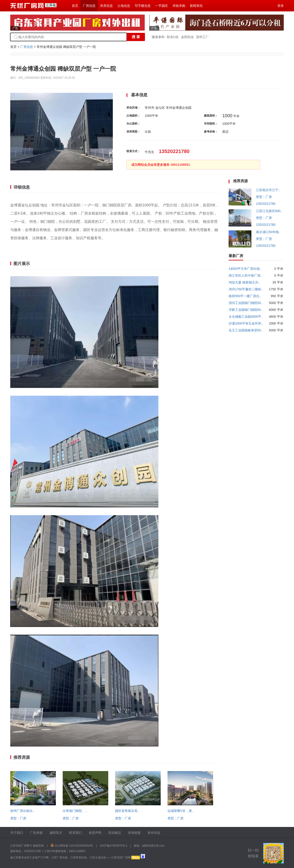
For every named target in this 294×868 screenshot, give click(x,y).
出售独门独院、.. (75, 811)
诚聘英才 (56, 833)
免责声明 (95, 833)
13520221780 (266, 204)
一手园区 (162, 6)
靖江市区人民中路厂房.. (245, 275)
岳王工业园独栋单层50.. (246, 330)
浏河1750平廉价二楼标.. (246, 289)
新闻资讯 (196, 6)
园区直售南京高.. (127, 811)
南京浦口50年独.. (268, 232)
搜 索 (136, 37)
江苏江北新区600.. (269, 211)
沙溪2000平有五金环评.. (246, 323)
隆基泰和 (158, 37)
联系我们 (75, 833)
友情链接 (134, 833)
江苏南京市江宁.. (268, 190)
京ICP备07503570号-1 (113, 846)
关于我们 (17, 833)
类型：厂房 (18, 818)
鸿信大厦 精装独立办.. (244, 282)
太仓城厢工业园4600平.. (246, 317)
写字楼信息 (143, 6)
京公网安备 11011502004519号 (74, 846)
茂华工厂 (202, 37)
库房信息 (106, 6)
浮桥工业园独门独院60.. (246, 310)
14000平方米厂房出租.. (245, 269)
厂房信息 (89, 6)
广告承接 (36, 833)
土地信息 (124, 6)
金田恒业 (187, 37)
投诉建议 (115, 833)
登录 (281, 6)
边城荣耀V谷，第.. (181, 811)
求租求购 (179, 6)
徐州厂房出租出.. (22, 811)
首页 (75, 6)
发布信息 (154, 833)
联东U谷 (173, 37)
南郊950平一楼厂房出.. (245, 296)
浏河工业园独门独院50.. (246, 303)
